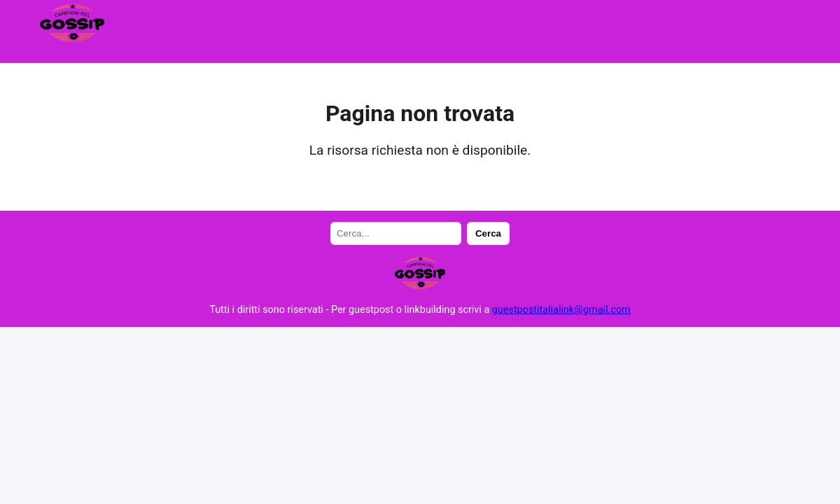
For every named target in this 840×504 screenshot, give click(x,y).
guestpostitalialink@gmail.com (561, 310)
